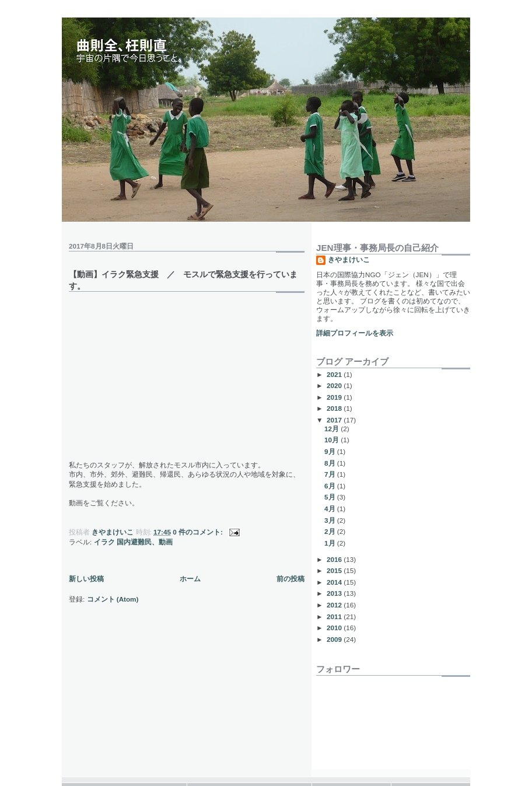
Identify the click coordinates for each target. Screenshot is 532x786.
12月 (332, 429)
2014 (335, 582)
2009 (335, 639)
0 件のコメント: (199, 532)
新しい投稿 (86, 579)
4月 (331, 509)
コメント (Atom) (113, 599)
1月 (331, 543)
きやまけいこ (349, 259)
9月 (331, 451)
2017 (335, 420)
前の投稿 (290, 579)
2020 (335, 385)
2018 (335, 408)
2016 (335, 559)
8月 (331, 463)
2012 (335, 605)
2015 (335, 570)
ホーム (190, 579)
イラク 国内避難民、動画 (133, 542)
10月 (332, 440)
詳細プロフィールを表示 (355, 333)
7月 (331, 474)
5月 (331, 497)
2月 (331, 531)
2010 (335, 628)
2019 (335, 397)
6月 (331, 486)
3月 (331, 520)
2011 (335, 616)
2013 (335, 593)
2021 (335, 374)
